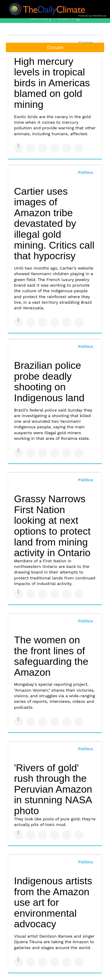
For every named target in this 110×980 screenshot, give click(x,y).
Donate (55, 47)
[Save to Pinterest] (67, 148)
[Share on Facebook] (19, 148)
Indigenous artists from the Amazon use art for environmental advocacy (53, 902)
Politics (86, 172)
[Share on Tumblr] (55, 148)
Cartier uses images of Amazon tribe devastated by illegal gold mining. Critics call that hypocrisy (54, 224)
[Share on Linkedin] (43, 148)
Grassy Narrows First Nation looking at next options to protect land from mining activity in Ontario (52, 526)
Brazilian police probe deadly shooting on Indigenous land (49, 381)
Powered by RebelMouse (92, 16)
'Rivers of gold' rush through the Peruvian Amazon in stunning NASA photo (53, 789)
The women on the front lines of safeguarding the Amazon (51, 656)
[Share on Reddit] (79, 148)
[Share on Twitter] (31, 148)
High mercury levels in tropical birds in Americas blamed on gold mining (52, 83)
